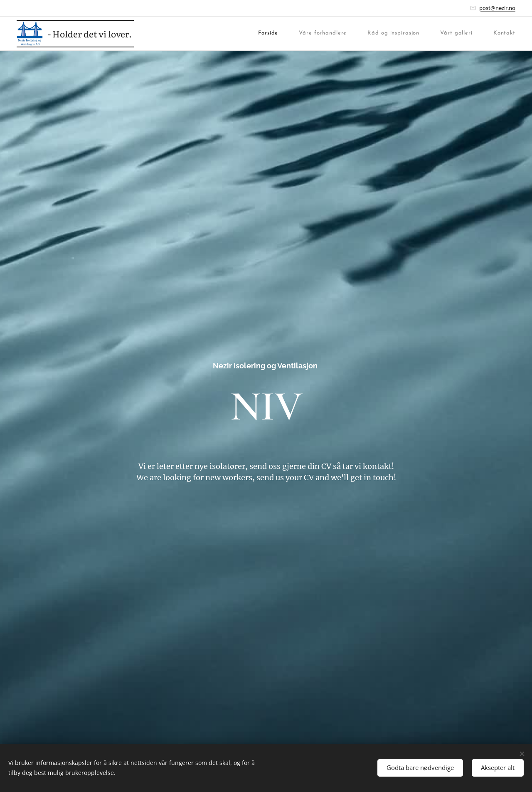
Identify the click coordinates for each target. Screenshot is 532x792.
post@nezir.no (497, 8)
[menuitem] (191, 33)
